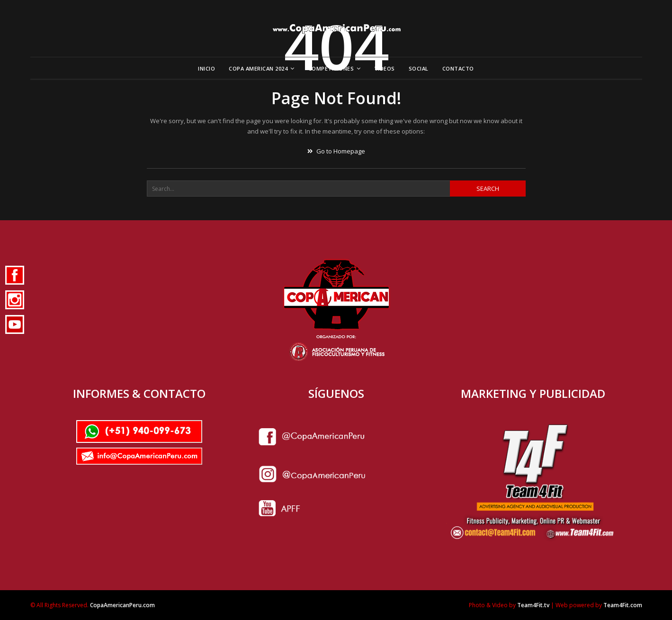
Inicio (206, 68)
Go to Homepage (336, 151)
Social (419, 68)
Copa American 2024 (258, 68)
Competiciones (331, 68)
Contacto (458, 68)
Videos (385, 68)
